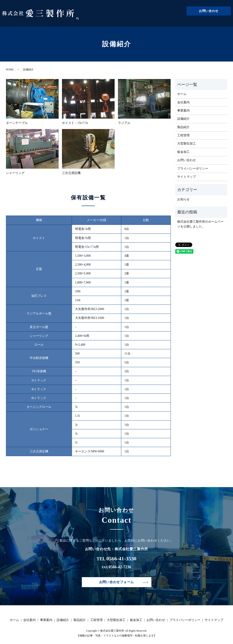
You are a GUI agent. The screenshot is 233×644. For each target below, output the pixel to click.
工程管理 (179, 21)
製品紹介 (164, 21)
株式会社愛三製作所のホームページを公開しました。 (200, 224)
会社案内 (117, 21)
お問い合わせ (209, 11)
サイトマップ (187, 177)
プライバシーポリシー (193, 169)
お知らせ (183, 199)
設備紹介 (148, 21)
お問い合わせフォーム (117, 582)
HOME (10, 69)
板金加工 (216, 21)
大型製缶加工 (198, 21)
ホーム (103, 21)
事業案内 (133, 21)
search (227, 21)
